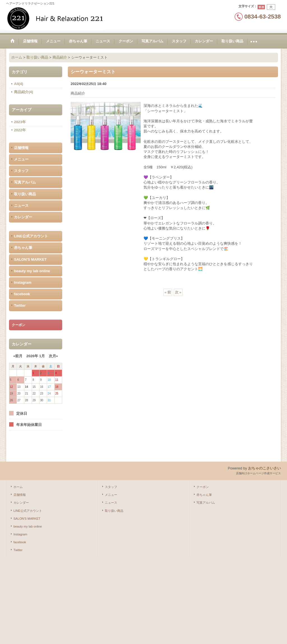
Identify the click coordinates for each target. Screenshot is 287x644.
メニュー (21, 159)
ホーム (18, 487)
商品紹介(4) (24, 92)
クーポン (203, 487)
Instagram (23, 282)
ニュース (21, 206)
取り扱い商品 (25, 194)
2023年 (20, 122)
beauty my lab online (32, 271)
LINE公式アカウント (31, 236)
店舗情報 (21, 148)
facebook (22, 294)
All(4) (19, 84)
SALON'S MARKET (30, 259)
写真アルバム (25, 182)
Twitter (20, 305)
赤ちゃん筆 (23, 248)
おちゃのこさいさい (264, 468)
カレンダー (23, 217)
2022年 (20, 130)
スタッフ (21, 171)
